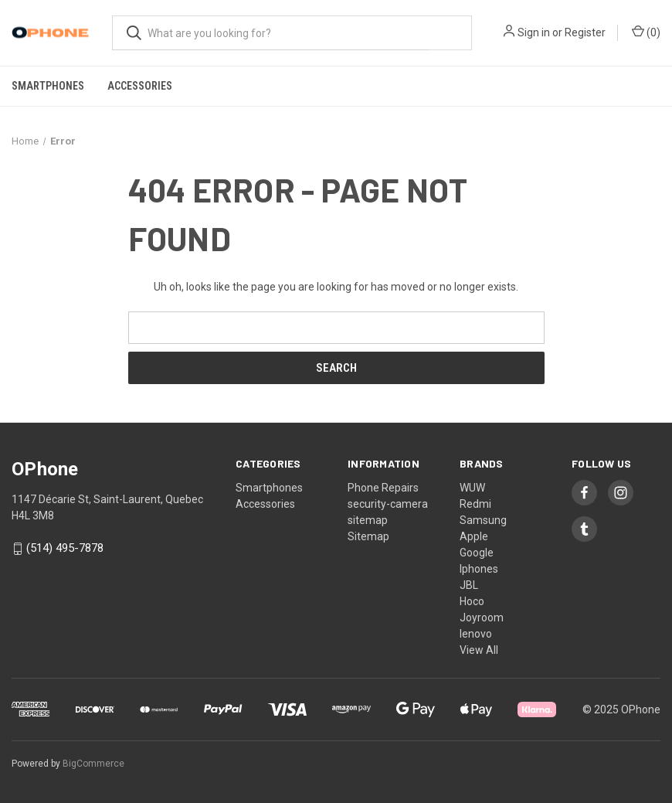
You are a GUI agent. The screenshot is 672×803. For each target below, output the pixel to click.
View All (479, 650)
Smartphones (48, 86)
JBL (469, 585)
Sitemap (368, 536)
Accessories (140, 86)
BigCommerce (93, 764)
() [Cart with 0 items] (646, 32)
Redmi (475, 504)
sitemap (368, 520)
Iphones (479, 569)
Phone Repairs (383, 488)
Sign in (534, 32)
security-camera (388, 504)
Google (477, 553)
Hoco (472, 601)
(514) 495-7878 (65, 549)
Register (585, 32)
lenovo (476, 634)
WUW (472, 488)
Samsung (483, 520)
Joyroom (482, 618)
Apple (474, 536)
